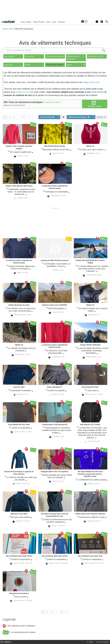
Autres (76, 65)
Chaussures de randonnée (73, 58)
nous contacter (102, 642)
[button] (102, 22)
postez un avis (23, 92)
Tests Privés (39, 22)
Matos (6, 29)
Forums (61, 22)
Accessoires (30, 56)
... (18, 117)
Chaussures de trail (95, 56)
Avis (11, 29)
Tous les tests (9, 56)
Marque (101, 117)
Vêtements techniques (24, 29)
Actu (48, 22)
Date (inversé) (47, 117)
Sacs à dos (8, 65)
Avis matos (26, 22)
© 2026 (90, 642)
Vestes (28, 65)
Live (54, 22)
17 (24, 117)
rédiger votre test (91, 82)
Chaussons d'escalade (55, 56)
